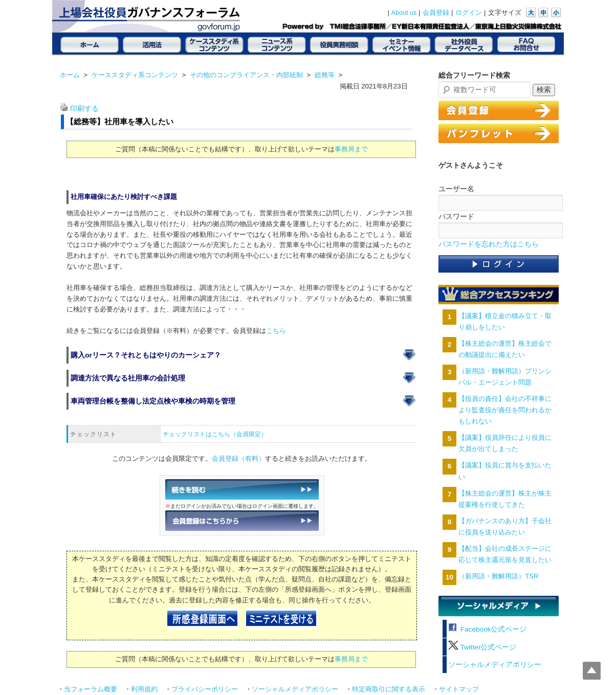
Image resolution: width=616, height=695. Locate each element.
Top (592, 671)
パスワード (456, 216)
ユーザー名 (456, 189)
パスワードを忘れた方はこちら (489, 244)
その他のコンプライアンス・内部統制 (246, 75)
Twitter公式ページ (482, 647)
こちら (276, 331)
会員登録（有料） (238, 459)
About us (404, 13)
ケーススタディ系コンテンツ (135, 75)
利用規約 (144, 689)
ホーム (70, 75)
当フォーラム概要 (91, 689)
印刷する (84, 109)
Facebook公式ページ (487, 629)
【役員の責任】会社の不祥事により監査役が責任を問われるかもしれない (505, 410)
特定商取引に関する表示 (389, 689)
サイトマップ (459, 689)
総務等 (325, 75)
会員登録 (436, 13)
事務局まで (351, 149)
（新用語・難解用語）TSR (498, 576)
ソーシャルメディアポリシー (495, 665)
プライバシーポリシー (205, 689)
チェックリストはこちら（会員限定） (215, 434)
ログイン (469, 13)
